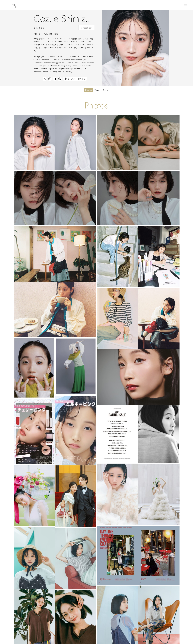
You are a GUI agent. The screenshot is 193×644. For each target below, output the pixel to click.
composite (85, 28)
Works (97, 90)
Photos (88, 90)
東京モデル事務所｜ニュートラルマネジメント (19, 5)
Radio (105, 90)
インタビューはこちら (75, 79)
